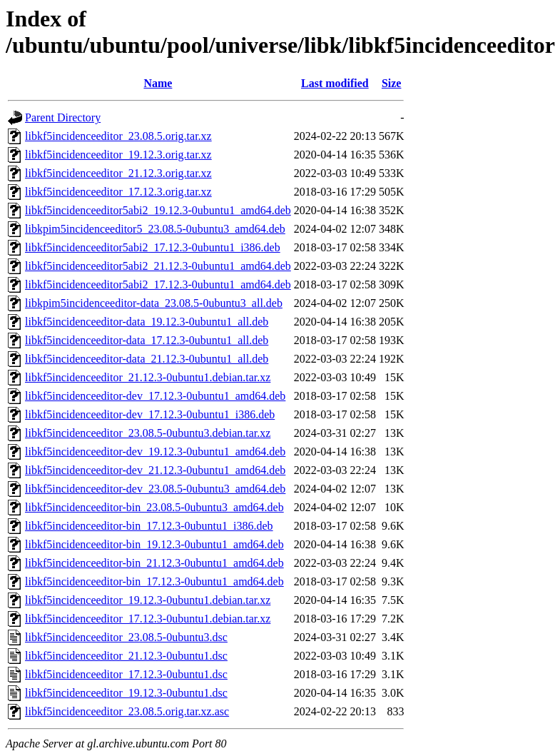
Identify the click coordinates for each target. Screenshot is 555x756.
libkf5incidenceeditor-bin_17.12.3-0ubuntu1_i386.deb (149, 526)
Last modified (335, 83)
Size (392, 83)
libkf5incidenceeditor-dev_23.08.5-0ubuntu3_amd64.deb (155, 489)
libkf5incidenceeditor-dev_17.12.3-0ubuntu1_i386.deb (150, 414)
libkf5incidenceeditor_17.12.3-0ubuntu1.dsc (126, 674)
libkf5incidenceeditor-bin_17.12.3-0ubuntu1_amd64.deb (154, 581)
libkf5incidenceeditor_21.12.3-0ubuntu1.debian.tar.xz (148, 377)
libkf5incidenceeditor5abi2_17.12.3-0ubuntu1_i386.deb (153, 247)
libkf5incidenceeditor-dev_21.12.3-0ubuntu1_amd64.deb (155, 470)
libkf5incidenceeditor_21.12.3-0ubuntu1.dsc (126, 656)
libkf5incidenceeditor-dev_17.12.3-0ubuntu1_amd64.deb (155, 396)
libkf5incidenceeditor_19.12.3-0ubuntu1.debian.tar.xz (148, 600)
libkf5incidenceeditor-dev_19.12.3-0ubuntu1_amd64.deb (155, 452)
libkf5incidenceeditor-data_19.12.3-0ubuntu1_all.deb (147, 322)
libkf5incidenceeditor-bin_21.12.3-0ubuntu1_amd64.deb (154, 563)
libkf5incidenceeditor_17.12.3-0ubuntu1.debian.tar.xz (148, 619)
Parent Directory (63, 117)
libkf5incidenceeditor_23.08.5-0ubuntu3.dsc (126, 637)
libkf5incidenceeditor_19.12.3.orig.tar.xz (118, 155)
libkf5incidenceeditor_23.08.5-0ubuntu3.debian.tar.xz (148, 433)
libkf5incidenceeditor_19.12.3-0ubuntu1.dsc (126, 693)
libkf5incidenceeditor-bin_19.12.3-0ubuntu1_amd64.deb (154, 544)
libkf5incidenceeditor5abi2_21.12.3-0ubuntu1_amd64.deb (158, 266)
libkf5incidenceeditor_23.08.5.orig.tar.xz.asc (127, 711)
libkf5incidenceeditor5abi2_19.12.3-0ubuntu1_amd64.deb (158, 210)
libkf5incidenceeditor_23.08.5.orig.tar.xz (118, 136)
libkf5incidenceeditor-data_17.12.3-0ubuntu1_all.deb (147, 340)
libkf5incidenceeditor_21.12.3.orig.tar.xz (118, 173)
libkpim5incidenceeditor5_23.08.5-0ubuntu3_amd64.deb (155, 229)
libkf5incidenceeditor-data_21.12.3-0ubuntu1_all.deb (147, 359)
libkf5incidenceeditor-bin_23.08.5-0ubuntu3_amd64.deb (154, 507)
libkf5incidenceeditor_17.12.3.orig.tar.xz (118, 192)
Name (158, 83)
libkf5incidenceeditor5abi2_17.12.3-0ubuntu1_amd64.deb (158, 284)
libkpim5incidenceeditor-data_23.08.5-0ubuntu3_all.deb (154, 303)
